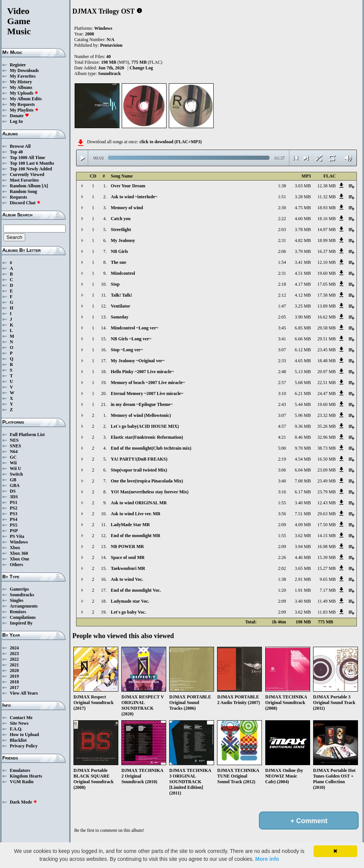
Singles (17, 600)
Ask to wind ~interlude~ (134, 197)
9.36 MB (303, 426)
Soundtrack (109, 73)
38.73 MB (327, 448)
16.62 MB (327, 317)
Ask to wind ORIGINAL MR (139, 503)
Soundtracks (22, 595)
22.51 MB (327, 383)
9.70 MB (303, 448)
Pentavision (111, 45)
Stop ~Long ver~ (127, 350)
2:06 (282, 251)
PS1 (14, 502)
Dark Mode (24, 802)
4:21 (282, 437)
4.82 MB (303, 240)
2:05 (282, 317)
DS (13, 491)
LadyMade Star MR (130, 525)
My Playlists (24, 110)
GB (13, 480)
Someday (120, 317)
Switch (16, 474)
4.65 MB (303, 361)
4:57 (282, 426)
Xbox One (20, 559)
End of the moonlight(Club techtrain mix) (151, 448)
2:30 (282, 208)
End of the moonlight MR (135, 536)
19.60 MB (327, 273)
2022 (14, 659)
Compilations (23, 617)
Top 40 (16, 152)
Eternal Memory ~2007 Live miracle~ (147, 393)
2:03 (282, 230)
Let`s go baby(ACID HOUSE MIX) (145, 426)
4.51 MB (303, 273)
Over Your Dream (128, 186)
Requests (18, 197)
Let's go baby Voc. (128, 612)
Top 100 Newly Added (31, 169)
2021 (14, 665)
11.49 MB (327, 601)
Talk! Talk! (122, 295)
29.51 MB (327, 339)
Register (18, 65)
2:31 (282, 240)
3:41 (282, 339)
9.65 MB (328, 579)
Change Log (141, 68)
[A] (45, 186)
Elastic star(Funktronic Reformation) (147, 437)
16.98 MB (327, 547)
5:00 (282, 448)
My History (21, 82)
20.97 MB (327, 372)
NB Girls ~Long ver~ (131, 339)
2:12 (282, 295)
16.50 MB (327, 459)
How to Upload (24, 735)
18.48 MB (327, 361)
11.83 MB (327, 612)
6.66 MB (303, 339)
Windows (19, 542)
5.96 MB (303, 415)
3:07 (282, 350)
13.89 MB (327, 306)
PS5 (14, 525)
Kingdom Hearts (26, 776)
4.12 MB (303, 295)
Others (16, 565)
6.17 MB (303, 492)
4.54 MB (303, 459)
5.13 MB (303, 372)
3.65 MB (303, 568)
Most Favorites (24, 180)
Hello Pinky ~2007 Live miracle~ (142, 372)
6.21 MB (303, 393)
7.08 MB (303, 481)
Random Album (25, 186)
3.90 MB (303, 317)
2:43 (282, 404)
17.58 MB (327, 295)
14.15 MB (327, 536)
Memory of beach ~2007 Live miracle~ (148, 383)
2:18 (282, 284)
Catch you (121, 219)
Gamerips (19, 589)
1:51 (282, 197)
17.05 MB (327, 284)
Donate (19, 116)
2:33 (282, 361)
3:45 (282, 328)
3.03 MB (303, 186)
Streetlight (121, 230)
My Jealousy (123, 240)
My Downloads (24, 70)
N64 (14, 452)
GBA (15, 485)
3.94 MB (303, 547)
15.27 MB (327, 568)
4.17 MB (303, 284)
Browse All (20, 146)
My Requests (22, 104)
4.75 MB (303, 208)
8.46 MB (303, 437)
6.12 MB (303, 350)
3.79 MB (303, 251)
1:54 (282, 262)
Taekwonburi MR (128, 568)
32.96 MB (327, 437)
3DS (14, 497)
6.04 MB (303, 470)
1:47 (282, 306)
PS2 (14, 508)
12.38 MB (327, 186)
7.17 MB (328, 590)
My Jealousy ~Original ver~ (138, 361)
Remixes (18, 612)
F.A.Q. (16, 729)
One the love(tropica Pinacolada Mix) (147, 481)
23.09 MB (327, 470)
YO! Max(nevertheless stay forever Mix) (150, 492)
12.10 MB (327, 262)
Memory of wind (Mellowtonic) (141, 415)
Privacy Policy (24, 746)
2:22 (282, 219)
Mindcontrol (123, 273)
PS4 (14, 519)
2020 (14, 671)
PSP (14, 531)
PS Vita (17, 536)
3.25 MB (303, 306)
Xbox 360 (19, 553)
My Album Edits (26, 99)
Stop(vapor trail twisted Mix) (139, 470)
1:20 (282, 590)
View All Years (24, 693)
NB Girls (119, 251)
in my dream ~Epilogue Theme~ (142, 404)
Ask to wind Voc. (127, 579)
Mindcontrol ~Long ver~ (135, 328)
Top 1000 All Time (27, 158)
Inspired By (21, 623)
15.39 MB (327, 557)
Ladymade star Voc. (130, 601)
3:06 (282, 470)
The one (119, 262)
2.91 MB (303, 579)
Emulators (20, 770)
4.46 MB (303, 557)
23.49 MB (327, 481)
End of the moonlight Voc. (136, 590)
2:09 (282, 525)
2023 (14, 654)
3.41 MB (303, 262)
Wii (13, 463)
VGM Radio (22, 782)
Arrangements (24, 606)
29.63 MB (327, 514)
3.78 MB (303, 230)
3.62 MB (303, 536)
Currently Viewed (27, 175)
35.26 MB (327, 426)
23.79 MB (327, 492)
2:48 (282, 372)
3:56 (282, 514)
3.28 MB (303, 197)
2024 (14, 648)
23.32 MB (327, 415)
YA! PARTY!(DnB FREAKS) (139, 459)
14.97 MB (327, 230)
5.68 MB (303, 383)
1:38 (282, 186)
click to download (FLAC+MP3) (171, 142)
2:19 (282, 459)
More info (267, 859)
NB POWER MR (127, 547)
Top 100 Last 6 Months (32, 163)
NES (14, 440)
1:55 (282, 503)
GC (13, 457)
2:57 (282, 383)
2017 (14, 687)
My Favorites (23, 76)
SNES (15, 446)
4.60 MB (303, 219)
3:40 (282, 481)
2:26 (282, 557)
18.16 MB (327, 219)
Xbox (15, 548)
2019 (14, 676)
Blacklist (18, 740)
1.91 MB (303, 590)
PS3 (14, 514)
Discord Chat (25, 203)
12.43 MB (327, 503)
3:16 (282, 492)
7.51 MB (303, 514)
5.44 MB (303, 404)
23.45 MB (327, 350)
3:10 (282, 393)
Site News (19, 723)
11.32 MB (327, 197)
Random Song (23, 191)
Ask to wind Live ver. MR (136, 514)
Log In (16, 121)
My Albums (21, 87)
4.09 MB (303, 525)
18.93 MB (327, 208)
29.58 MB (327, 328)
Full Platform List (27, 435)
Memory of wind (127, 208)
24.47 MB (327, 393)
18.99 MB (327, 240)
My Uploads (24, 93)
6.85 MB (303, 328)
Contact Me (21, 718)
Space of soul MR (128, 557)
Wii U (15, 468)
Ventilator (121, 306)
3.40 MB (303, 503)
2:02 (282, 568)
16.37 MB (327, 251)
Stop (115, 284)
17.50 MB (327, 525)
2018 (14, 682)
